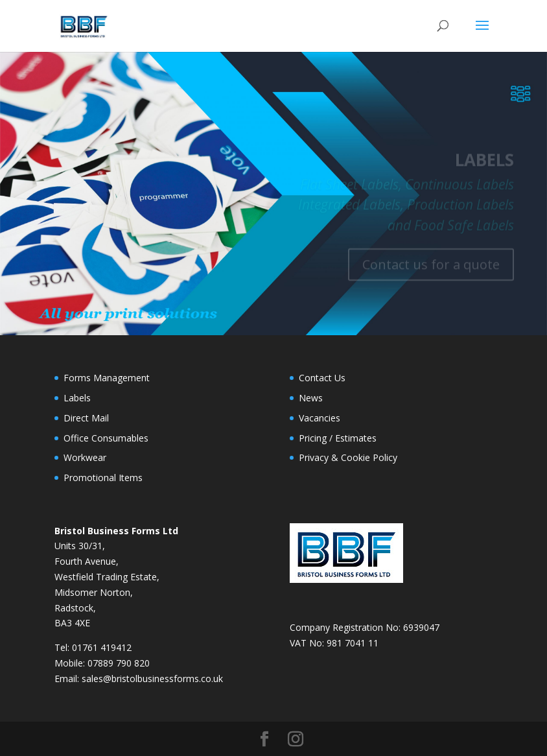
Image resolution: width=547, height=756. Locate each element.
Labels (77, 398)
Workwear (85, 457)
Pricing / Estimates (338, 438)
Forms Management (107, 378)
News (311, 398)
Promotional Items (103, 478)
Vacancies (320, 418)
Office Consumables (106, 438)
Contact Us (322, 378)
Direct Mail (86, 418)
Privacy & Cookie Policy (348, 457)
